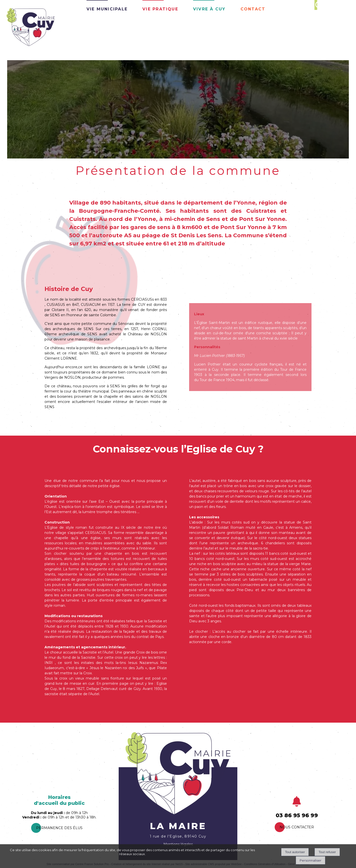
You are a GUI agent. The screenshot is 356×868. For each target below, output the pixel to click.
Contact (253, 8)
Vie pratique (160, 8)
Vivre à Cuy (209, 8)
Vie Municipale (107, 8)
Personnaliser (311, 860)
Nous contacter (297, 827)
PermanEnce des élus (59, 828)
